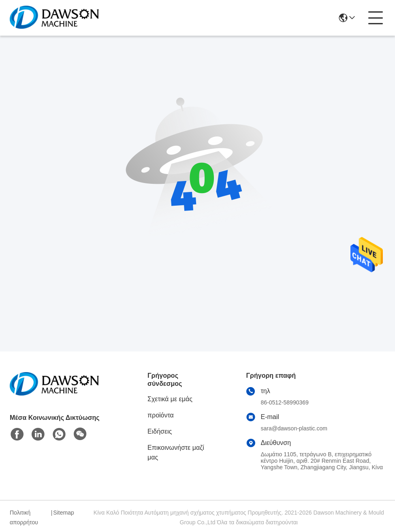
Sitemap (63, 513)
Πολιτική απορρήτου (24, 517)
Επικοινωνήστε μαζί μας (176, 452)
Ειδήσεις (160, 431)
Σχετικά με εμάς (170, 399)
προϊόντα (161, 415)
